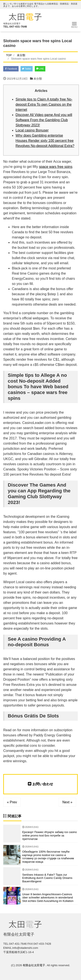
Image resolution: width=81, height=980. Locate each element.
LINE (40, 69)
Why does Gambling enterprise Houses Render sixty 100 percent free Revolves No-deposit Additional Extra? (45, 141)
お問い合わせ (40, 784)
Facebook (11, 69)
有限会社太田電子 (34, 965)
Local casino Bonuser (32, 130)
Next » (67, 802)
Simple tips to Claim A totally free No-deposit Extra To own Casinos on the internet (44, 104)
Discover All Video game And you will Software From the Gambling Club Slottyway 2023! (44, 120)
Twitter (27, 69)
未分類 (38, 79)
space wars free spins (56, 167)
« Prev (12, 802)
